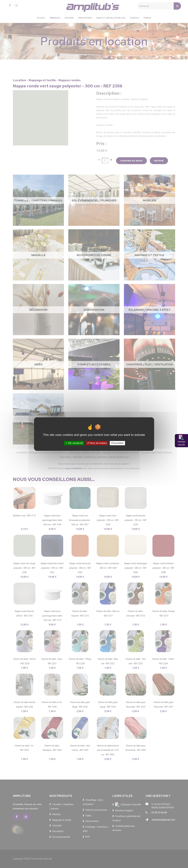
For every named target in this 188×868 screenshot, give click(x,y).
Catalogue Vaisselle (181, 443)
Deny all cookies (97, 443)
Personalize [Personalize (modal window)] (117, 443)
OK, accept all (74, 443)
